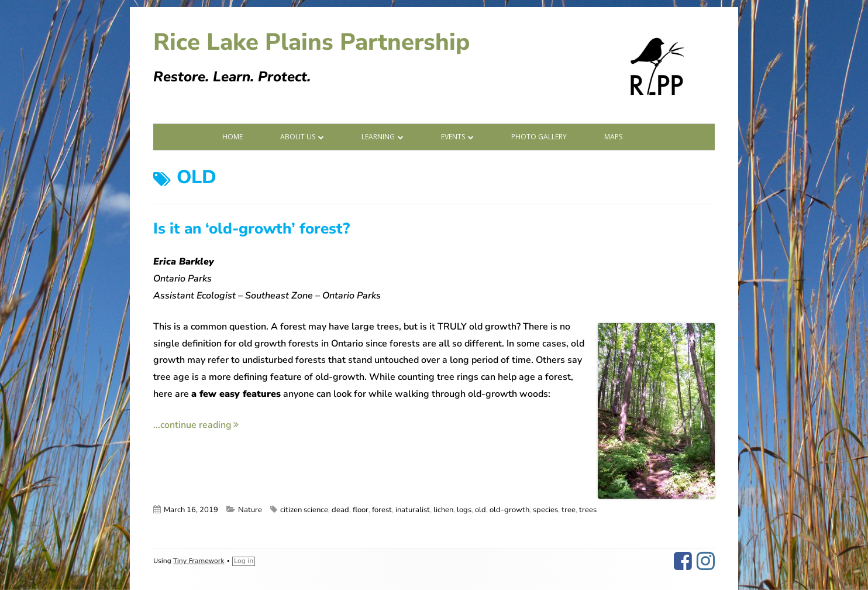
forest (382, 510)
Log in (244, 561)
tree (569, 510)
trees (588, 510)
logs (464, 510)
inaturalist (413, 510)
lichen (443, 510)
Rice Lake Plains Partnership (311, 42)
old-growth (509, 510)
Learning (378, 137)
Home (232, 137)
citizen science (304, 510)
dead (340, 510)
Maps (613, 137)
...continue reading (196, 425)
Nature (250, 510)
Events (453, 137)
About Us (298, 137)
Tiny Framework (199, 561)
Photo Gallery (539, 137)
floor (361, 510)
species (545, 510)
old (480, 510)
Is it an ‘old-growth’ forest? (252, 229)
